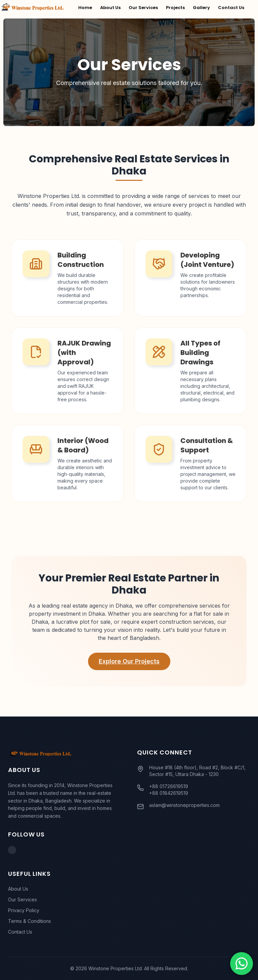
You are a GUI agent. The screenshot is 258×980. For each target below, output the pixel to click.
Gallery (201, 8)
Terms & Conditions (30, 921)
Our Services (143, 8)
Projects (175, 8)
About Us (110, 8)
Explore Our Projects (129, 661)
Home (85, 8)
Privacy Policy (24, 910)
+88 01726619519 (169, 786)
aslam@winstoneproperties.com (184, 805)
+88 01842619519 (169, 793)
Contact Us (231, 8)
